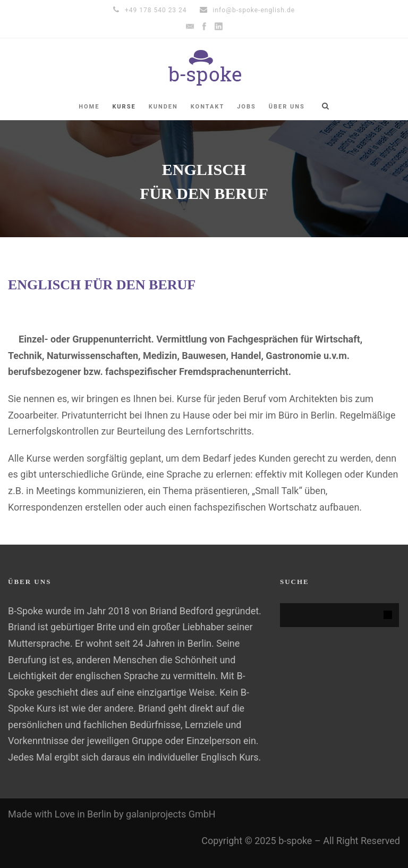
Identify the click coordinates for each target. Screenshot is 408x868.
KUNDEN (163, 107)
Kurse (124, 107)
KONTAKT (207, 107)
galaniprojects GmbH (171, 814)
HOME (89, 107)
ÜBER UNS (287, 107)
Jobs (246, 107)
